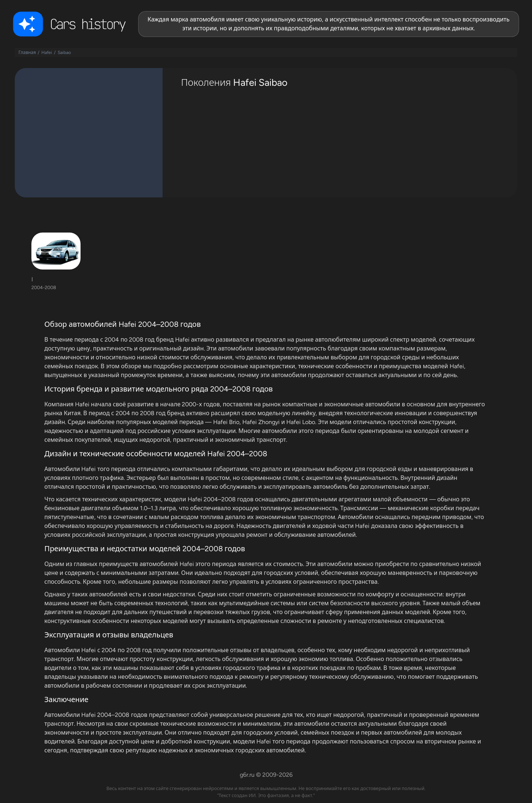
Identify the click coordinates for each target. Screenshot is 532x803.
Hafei (47, 52)
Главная (27, 52)
